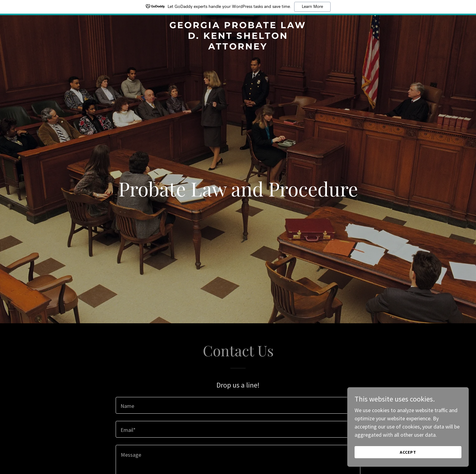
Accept (408, 465)
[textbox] (238, 405)
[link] (238, 47)
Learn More (312, 7)
